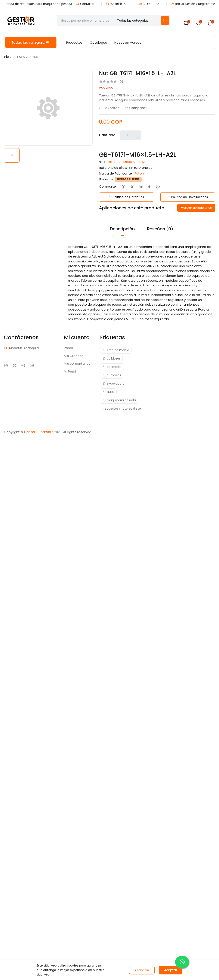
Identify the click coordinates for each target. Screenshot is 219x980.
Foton (139, 173)
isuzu (108, 392)
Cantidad (107, 135)
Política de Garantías (126, 197)
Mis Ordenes (74, 356)
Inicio (8, 57)
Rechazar (142, 970)
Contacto (85, 4)
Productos (74, 42)
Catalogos (98, 42)
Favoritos (109, 108)
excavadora (113, 383)
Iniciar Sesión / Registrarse (193, 4)
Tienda (22, 57)
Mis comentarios (77, 363)
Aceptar (171, 970)
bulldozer (111, 358)
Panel (68, 348)
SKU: (102, 162)
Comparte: (108, 186)
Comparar (136, 108)
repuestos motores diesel (123, 409)
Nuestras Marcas (128, 42)
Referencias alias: (113, 168)
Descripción (122, 229)
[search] (165, 21)
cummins (112, 375)
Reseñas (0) (160, 229)
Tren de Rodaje (116, 350)
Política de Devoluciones (188, 197)
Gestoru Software (39, 432)
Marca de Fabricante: (116, 173)
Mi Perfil (70, 371)
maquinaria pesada (119, 400)
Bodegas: (107, 179)
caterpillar (112, 367)
